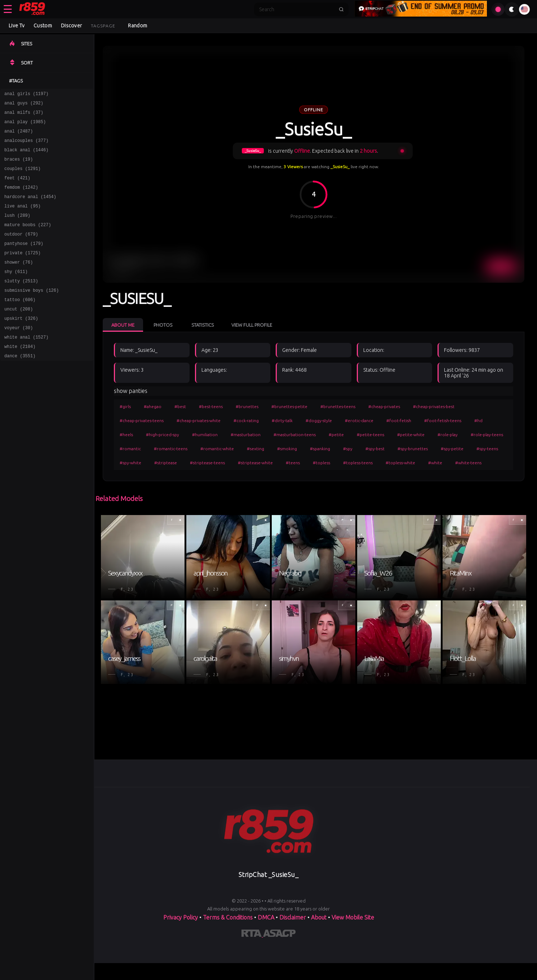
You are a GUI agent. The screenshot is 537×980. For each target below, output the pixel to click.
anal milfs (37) (24, 115)
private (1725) (23, 272)
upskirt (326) (21, 345)
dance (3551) (20, 387)
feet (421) (17, 189)
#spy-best (375, 449)
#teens (293, 463)
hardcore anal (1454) (30, 209)
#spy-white (130, 463)
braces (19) (19, 168)
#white (435, 463)
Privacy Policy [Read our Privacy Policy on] (181, 917)
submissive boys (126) (32, 314)
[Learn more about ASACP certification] (279, 935)
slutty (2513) (21, 303)
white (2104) (20, 377)
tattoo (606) (20, 324)
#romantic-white (217, 449)
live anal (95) (23, 220)
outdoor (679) (21, 251)
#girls (125, 406)
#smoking (287, 449)
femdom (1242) (21, 199)
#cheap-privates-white (199, 420)
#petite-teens (370, 435)
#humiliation (205, 435)
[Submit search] (341, 9)
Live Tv (17, 26)
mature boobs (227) (28, 241)
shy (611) (16, 293)
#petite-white (411, 435)
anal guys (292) (24, 105)
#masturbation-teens (295, 435)
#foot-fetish (399, 420)
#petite (336, 435)
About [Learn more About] (319, 917)
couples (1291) (23, 178)
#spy (348, 449)
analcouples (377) (26, 147)
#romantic (130, 449)
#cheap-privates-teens (142, 420)
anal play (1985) (25, 126)
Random (137, 26)
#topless (321, 463)
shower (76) (19, 283)
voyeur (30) (19, 356)
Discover (71, 26)
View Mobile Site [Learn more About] (353, 917)
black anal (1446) (26, 157)
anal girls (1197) (26, 95)
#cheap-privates (384, 406)
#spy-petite (452, 449)
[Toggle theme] (512, 9)
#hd (478, 420)
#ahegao (153, 406)
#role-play (448, 435)
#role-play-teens (487, 435)
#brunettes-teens (338, 406)
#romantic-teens (171, 449)
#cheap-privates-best (434, 406)
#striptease (166, 463)
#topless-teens (358, 463)
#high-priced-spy (163, 435)
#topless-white (400, 463)
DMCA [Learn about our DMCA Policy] (266, 917)
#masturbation (246, 435)
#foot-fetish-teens (443, 420)
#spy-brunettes (413, 449)
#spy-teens (487, 449)
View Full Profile (252, 325)
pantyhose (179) (24, 262)
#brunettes (247, 406)
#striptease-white (255, 463)
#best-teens (211, 406)
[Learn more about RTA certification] (252, 935)
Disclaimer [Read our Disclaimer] (293, 917)
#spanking (320, 449)
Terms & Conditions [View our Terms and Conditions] (228, 917)
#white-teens (468, 463)
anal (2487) (19, 136)
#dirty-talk (282, 420)
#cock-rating (246, 420)
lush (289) (17, 230)
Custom (43, 26)
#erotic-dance (359, 420)
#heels (126, 435)
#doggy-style (319, 420)
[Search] (297, 9)
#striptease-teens (207, 463)
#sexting (256, 449)
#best (180, 406)
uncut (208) (19, 335)
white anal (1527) (26, 366)
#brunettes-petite (289, 406)
